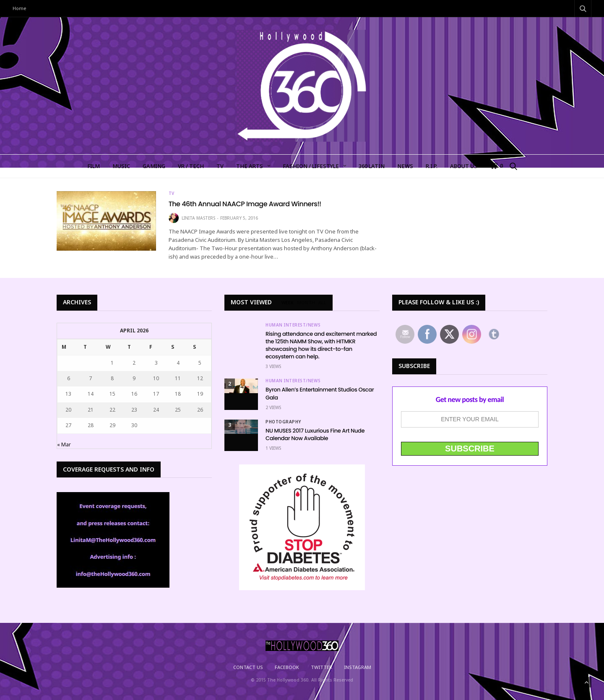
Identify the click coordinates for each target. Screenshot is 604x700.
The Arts (250, 166)
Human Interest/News (293, 325)
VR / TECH (191, 166)
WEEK (288, 303)
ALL (322, 303)
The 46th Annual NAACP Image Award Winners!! (245, 204)
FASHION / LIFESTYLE (311, 166)
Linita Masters (198, 218)
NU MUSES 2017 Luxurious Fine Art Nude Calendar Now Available (315, 434)
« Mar (64, 445)
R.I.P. (432, 166)
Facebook (287, 667)
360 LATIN (372, 166)
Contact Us (248, 667)
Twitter (322, 667)
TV (220, 166)
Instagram (358, 667)
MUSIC (121, 166)
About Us (464, 166)
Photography (283, 422)
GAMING (154, 166)
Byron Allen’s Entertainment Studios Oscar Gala (320, 393)
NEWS (405, 166)
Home (20, 8)
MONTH (306, 303)
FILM (94, 166)
